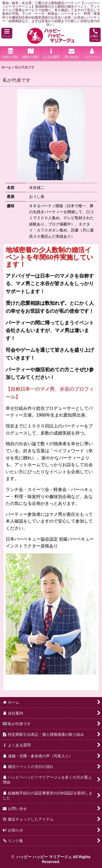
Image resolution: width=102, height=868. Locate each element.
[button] (7, 33)
